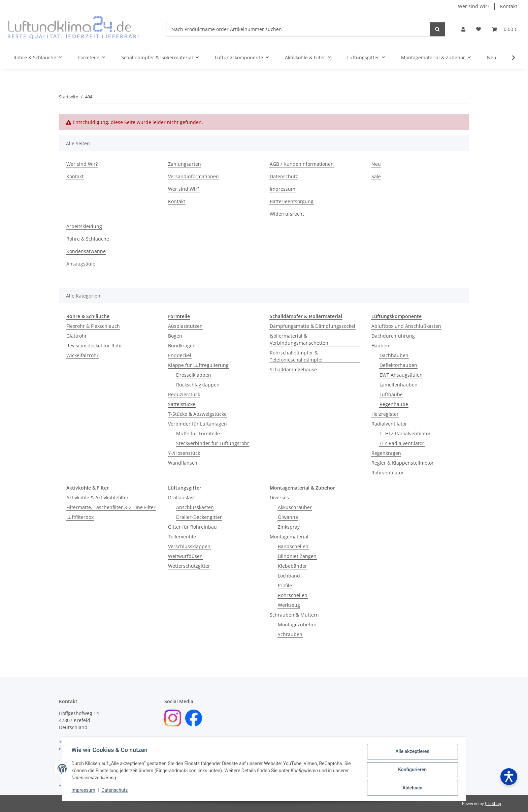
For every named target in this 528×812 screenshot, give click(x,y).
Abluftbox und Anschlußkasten (406, 326)
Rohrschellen (293, 595)
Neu (492, 57)
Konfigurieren (411, 771)
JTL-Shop (493, 803)
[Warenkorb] (504, 29)
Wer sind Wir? (474, 6)
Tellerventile (182, 537)
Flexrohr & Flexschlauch (93, 326)
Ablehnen (411, 788)
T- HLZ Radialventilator (405, 433)
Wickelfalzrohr (82, 355)
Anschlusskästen (195, 507)
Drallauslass (182, 497)
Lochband (289, 576)
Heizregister (385, 414)
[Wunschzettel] (478, 29)
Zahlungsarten (185, 164)
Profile (285, 585)
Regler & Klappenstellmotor (403, 463)
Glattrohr (77, 336)
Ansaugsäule (81, 264)
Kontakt (509, 6)
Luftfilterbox (80, 517)
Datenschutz (116, 791)
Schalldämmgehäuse (293, 369)
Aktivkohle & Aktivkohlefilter (97, 497)
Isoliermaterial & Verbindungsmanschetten (299, 339)
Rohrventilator (388, 473)
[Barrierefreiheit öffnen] (509, 777)
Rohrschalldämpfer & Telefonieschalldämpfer (296, 356)
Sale (376, 176)
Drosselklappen (194, 375)
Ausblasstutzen (185, 326)
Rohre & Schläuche (88, 239)
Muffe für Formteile (198, 433)
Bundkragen (182, 346)
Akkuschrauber (295, 507)
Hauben (380, 346)
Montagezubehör (297, 624)
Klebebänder (292, 566)
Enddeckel (180, 355)
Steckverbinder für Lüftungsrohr (213, 443)
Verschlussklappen (189, 546)
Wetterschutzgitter (189, 566)
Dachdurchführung (393, 336)
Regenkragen (386, 453)
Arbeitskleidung (84, 226)
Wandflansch (183, 463)
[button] (463, 29)
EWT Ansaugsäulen (401, 375)
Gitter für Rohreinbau (192, 527)
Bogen (175, 336)
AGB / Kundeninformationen (302, 164)
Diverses (279, 497)
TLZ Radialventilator (402, 443)
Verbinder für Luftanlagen (197, 424)
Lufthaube (391, 394)
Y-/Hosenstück (184, 453)
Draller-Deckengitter (199, 517)
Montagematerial (289, 537)
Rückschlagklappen (198, 385)
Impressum (85, 791)
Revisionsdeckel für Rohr (94, 346)
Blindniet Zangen (297, 556)
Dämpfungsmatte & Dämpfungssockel (312, 326)
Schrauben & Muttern (294, 615)
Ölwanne (288, 517)
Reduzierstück (184, 394)
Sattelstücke (182, 404)
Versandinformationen (193, 176)
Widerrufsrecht (287, 214)
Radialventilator (389, 424)
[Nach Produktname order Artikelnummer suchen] (298, 29)
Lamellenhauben (399, 385)
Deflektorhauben (398, 365)
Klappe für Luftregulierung (198, 365)
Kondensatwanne (86, 251)
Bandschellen (293, 546)
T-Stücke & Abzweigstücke (197, 414)
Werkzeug (289, 605)
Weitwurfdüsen (185, 556)
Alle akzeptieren (411, 753)
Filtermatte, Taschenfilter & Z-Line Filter (111, 507)
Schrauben (290, 634)
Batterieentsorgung (292, 201)
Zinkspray (289, 527)
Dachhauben (394, 355)
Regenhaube (394, 404)
